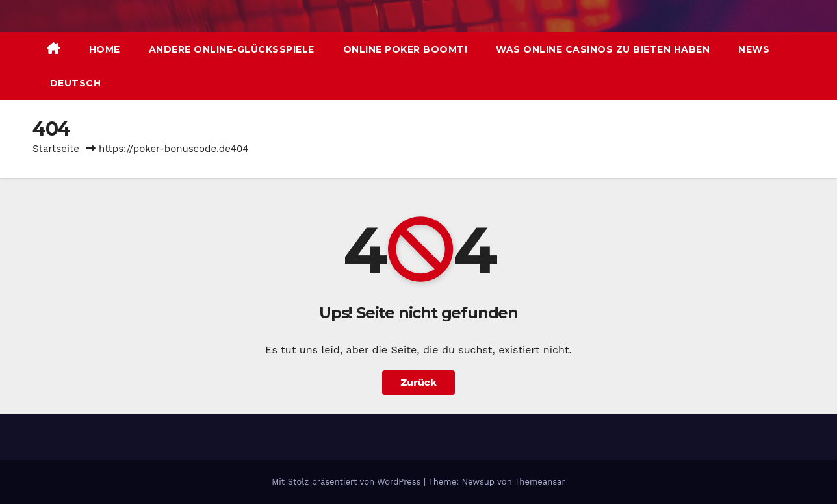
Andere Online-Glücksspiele (232, 49)
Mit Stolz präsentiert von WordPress (348, 482)
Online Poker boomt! (406, 49)
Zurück (419, 382)
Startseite (56, 149)
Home (105, 49)
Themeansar (540, 482)
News (754, 49)
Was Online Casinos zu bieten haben (603, 49)
